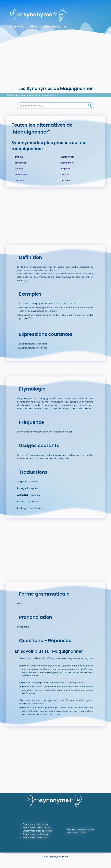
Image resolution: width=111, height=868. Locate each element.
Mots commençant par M (28, 95)
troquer (65, 175)
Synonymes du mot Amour (37, 827)
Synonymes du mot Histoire (38, 831)
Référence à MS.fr (76, 832)
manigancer (67, 163)
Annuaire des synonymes (80, 829)
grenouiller (20, 163)
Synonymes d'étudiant (35, 837)
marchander (67, 157)
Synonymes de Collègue (36, 834)
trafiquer (20, 157)
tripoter (19, 169)
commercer (21, 175)
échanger (20, 181)
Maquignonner (49, 95)
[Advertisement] (55, 64)
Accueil (10, 95)
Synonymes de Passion (35, 824)
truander (65, 181)
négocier (65, 169)
